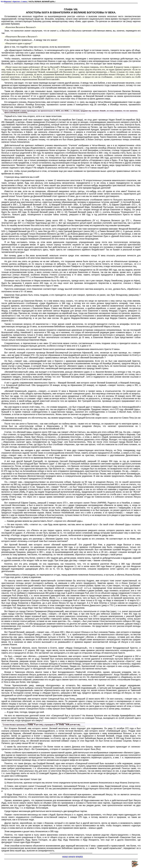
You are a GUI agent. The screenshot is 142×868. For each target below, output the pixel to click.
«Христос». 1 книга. (20, 1)
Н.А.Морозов (6, 1)
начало (72, 857)
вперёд (79, 857)
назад (65, 857)
